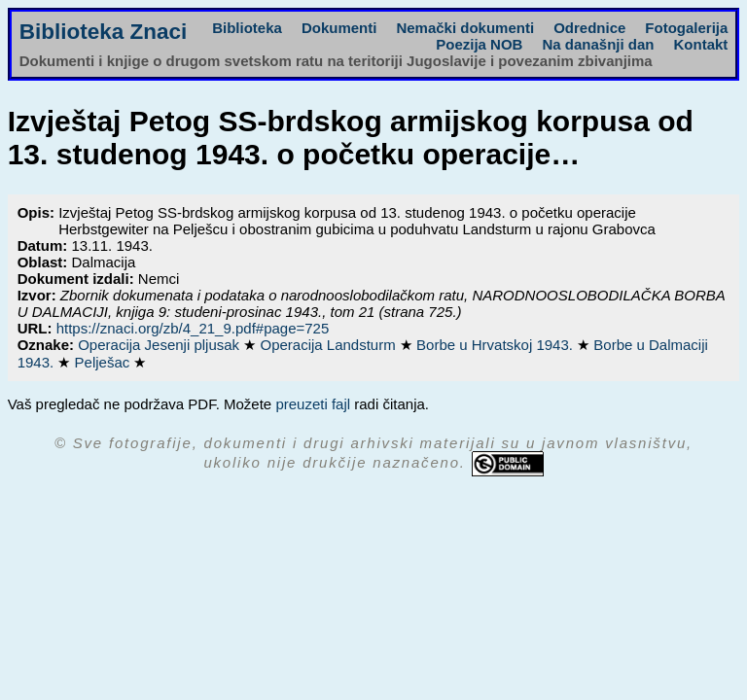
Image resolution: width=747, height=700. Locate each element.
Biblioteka (247, 28)
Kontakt (700, 44)
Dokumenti (339, 28)
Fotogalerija (686, 28)
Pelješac (105, 362)
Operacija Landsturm (329, 345)
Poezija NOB (479, 44)
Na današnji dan (598, 44)
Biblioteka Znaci (104, 32)
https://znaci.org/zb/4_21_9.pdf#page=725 (193, 328)
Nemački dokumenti (465, 28)
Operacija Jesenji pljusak (160, 345)
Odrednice (589, 28)
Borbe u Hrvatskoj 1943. (497, 345)
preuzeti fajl (313, 404)
